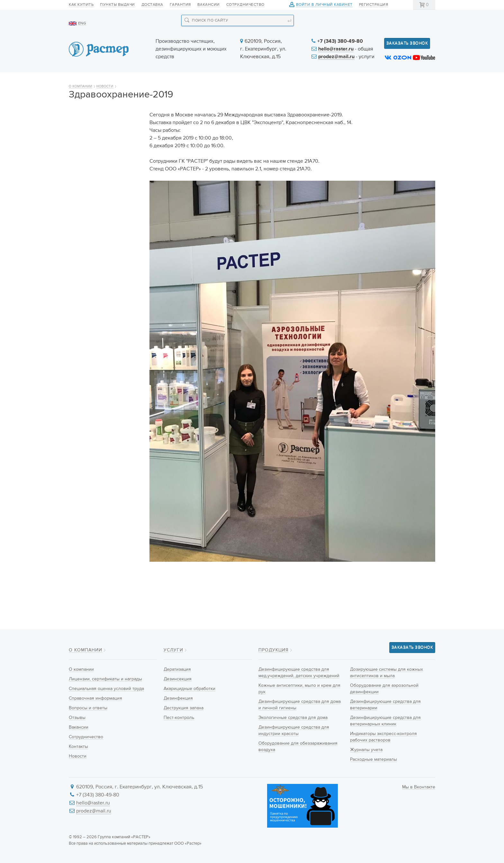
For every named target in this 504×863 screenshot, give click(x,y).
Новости (301, 81)
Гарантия (180, 5)
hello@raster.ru (336, 49)
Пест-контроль (179, 718)
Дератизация (177, 669)
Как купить (81, 5)
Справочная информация (103, 184)
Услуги (253, 81)
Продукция (151, 81)
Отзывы (82, 206)
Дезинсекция (178, 679)
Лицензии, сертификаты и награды (104, 150)
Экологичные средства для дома (293, 718)
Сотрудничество (245, 5)
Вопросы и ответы (94, 195)
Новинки (205, 81)
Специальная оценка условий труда (98, 168)
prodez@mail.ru (336, 57)
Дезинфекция (178, 698)
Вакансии (209, 5)
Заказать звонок (407, 43)
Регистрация (374, 5)
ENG (82, 23)
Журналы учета (366, 750)
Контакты (415, 81)
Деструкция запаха (184, 708)
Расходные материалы (373, 759)
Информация (357, 81)
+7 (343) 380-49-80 (340, 41)
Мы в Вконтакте (419, 787)
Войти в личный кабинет (324, 5)
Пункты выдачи (117, 5)
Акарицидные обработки (189, 689)
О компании (92, 81)
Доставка (152, 5)
